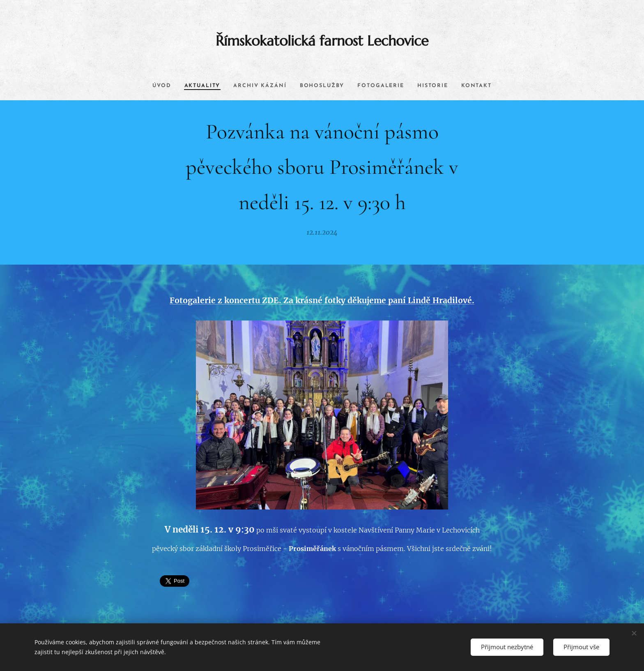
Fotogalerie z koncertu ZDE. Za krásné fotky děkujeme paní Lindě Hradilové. (322, 300)
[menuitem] (152, 86)
